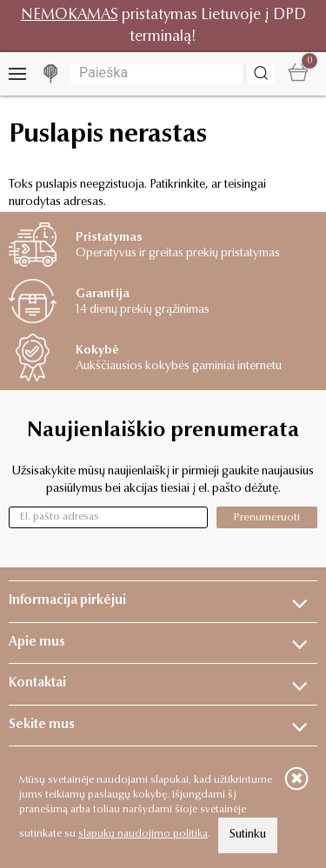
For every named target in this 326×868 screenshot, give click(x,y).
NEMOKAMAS (70, 15)
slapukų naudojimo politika (143, 834)
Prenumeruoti (267, 517)
